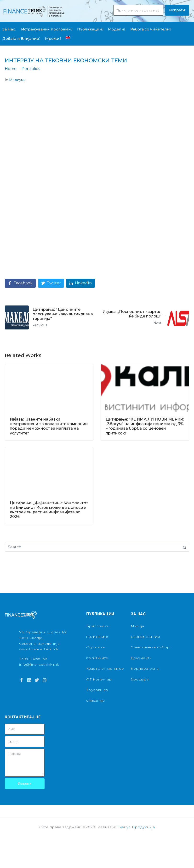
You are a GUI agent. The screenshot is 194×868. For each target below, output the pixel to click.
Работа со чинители (151, 29)
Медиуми (17, 80)
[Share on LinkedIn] (80, 283)
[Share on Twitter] (51, 283)
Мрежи (53, 38)
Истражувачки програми (47, 29)
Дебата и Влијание (21, 38)
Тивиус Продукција (136, 827)
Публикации (90, 29)
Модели (117, 29)
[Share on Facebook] (20, 283)
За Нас (9, 29)
